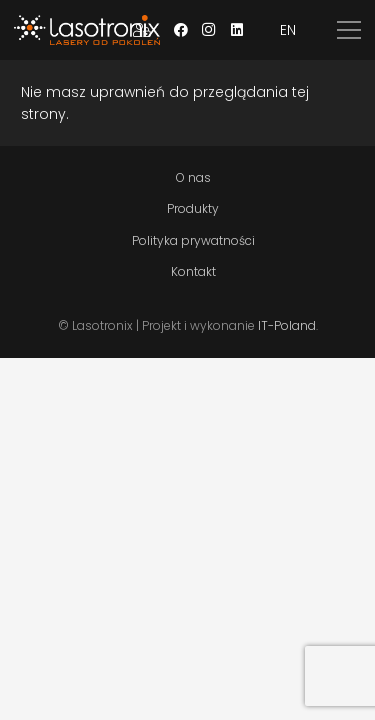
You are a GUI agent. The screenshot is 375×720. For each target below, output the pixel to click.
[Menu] (349, 30)
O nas (193, 177)
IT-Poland (287, 325)
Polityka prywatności (193, 240)
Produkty (193, 208)
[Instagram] (209, 30)
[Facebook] (181, 30)
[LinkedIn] (237, 30)
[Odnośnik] (87, 30)
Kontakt (193, 271)
